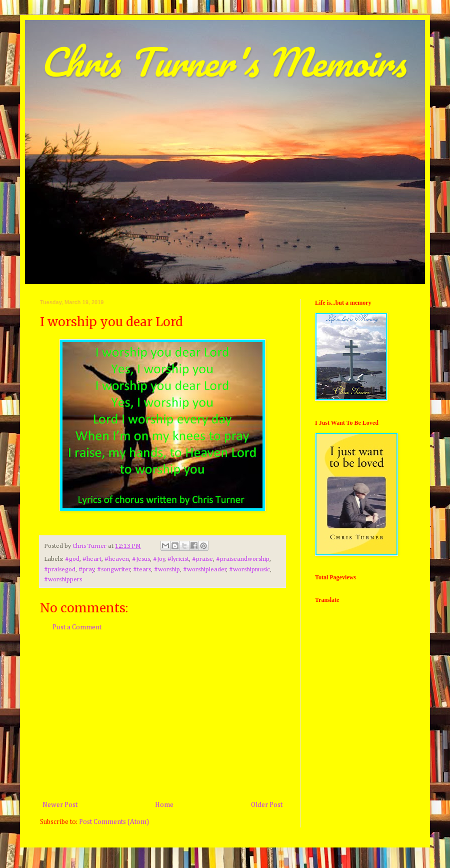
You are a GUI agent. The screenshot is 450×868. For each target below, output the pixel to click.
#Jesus (141, 559)
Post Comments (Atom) (114, 822)
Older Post (267, 805)
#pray (86, 570)
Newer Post (60, 805)
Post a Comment (77, 627)
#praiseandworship (243, 559)
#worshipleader (205, 570)
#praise (202, 559)
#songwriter (114, 570)
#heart (92, 559)
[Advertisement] (162, 716)
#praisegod (60, 570)
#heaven (117, 559)
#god (72, 559)
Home (164, 805)
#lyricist (178, 559)
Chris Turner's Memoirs (223, 62)
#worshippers (63, 580)
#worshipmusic (249, 570)
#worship (167, 570)
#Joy (159, 559)
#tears (142, 570)
